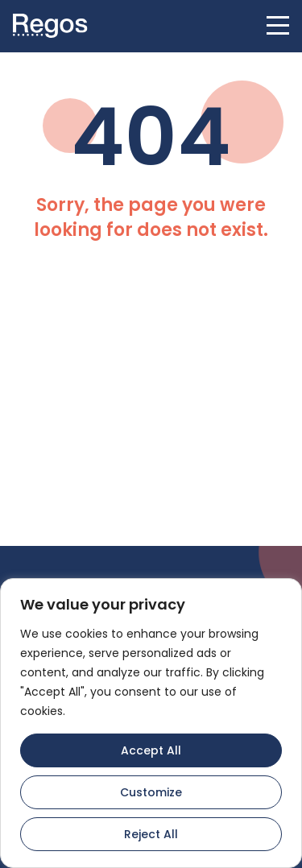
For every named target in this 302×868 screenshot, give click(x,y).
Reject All (151, 834)
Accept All (151, 750)
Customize (151, 792)
